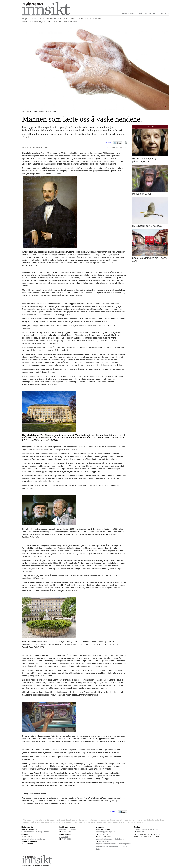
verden (98, 18)
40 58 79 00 (104, 841)
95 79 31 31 (104, 834)
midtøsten (64, 18)
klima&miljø (38, 21)
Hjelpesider (63, 837)
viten (48, 21)
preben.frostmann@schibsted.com (110, 839)
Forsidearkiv (128, 14)
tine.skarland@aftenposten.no (33, 839)
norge (25, 18)
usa (40, 18)
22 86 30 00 (141, 832)
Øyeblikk (164, 14)
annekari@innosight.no (105, 832)
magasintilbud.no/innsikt (68, 829)
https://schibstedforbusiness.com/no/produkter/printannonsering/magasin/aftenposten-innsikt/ (114, 846)
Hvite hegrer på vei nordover (147, 226)
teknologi (57, 21)
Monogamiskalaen (142, 194)
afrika (90, 18)
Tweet (108, 143)
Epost (119, 143)
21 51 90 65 (67, 832)
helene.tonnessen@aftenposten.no (35, 832)
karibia (81, 18)
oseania (26, 21)
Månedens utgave (147, 14)
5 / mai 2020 (122, 147)
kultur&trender (71, 21)
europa (33, 18)
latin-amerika (51, 18)
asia (73, 18)
